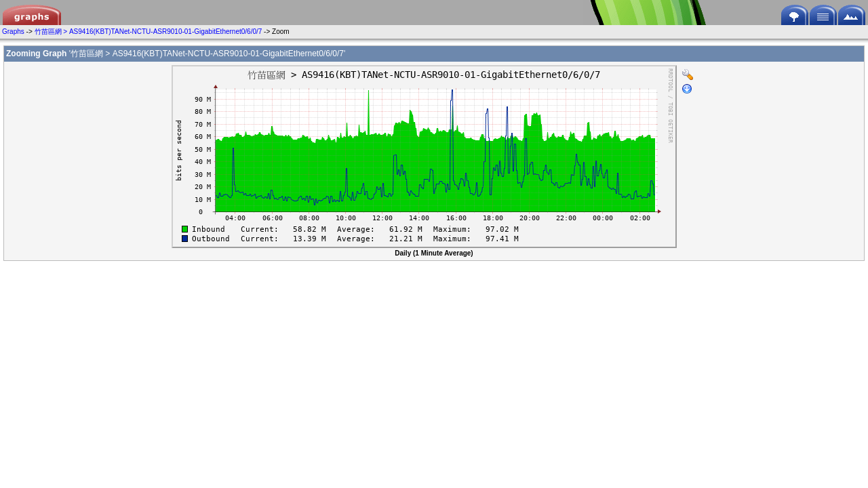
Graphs (13, 32)
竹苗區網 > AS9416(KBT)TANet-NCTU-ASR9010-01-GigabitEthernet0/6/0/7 (149, 32)
